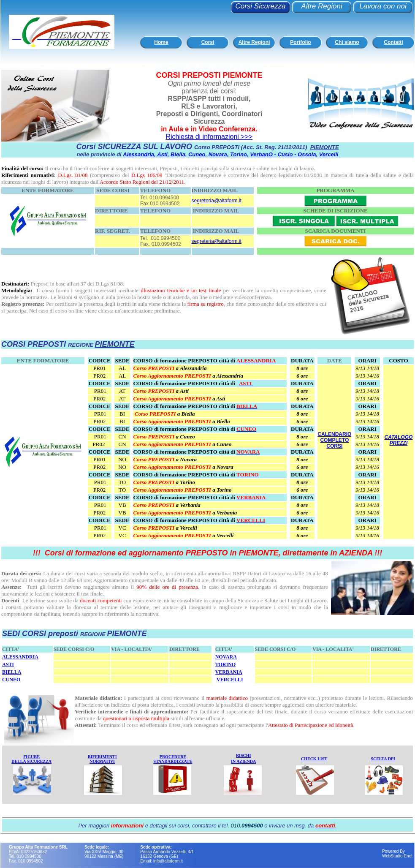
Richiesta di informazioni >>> (209, 137)
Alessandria (138, 154)
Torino (239, 154)
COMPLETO (334, 440)
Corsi (208, 42)
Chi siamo (347, 42)
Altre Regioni (321, 6)
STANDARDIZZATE (173, 761)
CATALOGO (398, 437)
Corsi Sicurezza (260, 6)
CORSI (334, 446)
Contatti (393, 42)
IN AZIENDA (243, 761)
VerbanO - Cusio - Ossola (283, 154)
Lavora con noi (383, 6)
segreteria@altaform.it (217, 201)
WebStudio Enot (397, 856)
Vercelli (329, 154)
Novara (218, 154)
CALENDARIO (334, 434)
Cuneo (197, 154)
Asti (162, 154)
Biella (178, 154)
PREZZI (399, 443)
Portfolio (300, 42)
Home (161, 42)
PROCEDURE (173, 757)
